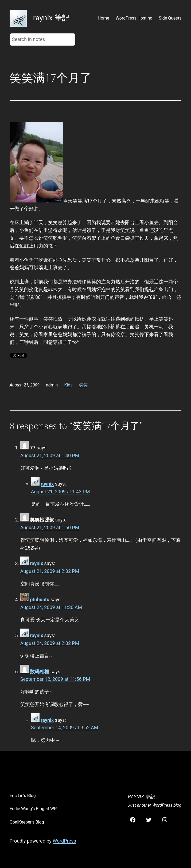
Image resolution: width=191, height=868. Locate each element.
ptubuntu (40, 600)
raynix (47, 484)
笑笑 (83, 385)
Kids (68, 385)
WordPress (64, 841)
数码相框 (40, 672)
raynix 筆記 (51, 18)
